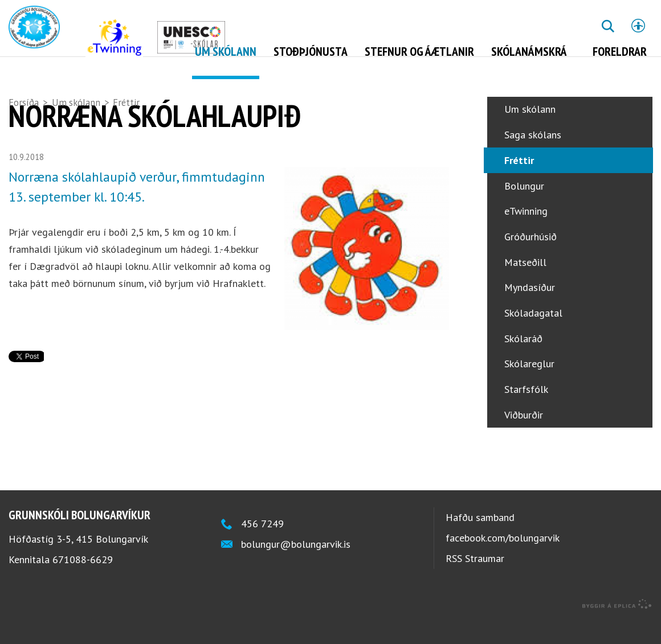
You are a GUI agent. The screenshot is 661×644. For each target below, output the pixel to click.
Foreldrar (620, 51)
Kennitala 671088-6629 (61, 582)
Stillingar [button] (638, 26)
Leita (607, 34)
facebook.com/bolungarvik (503, 561)
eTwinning (526, 234)
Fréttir (126, 102)
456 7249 (262, 546)
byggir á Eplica (617, 627)
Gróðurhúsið (531, 259)
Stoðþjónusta (311, 51)
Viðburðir (524, 438)
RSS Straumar (475, 581)
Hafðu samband (480, 540)
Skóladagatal (533, 336)
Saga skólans (533, 157)
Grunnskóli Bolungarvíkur (79, 538)
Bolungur (524, 209)
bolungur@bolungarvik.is (296, 567)
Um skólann (76, 102)
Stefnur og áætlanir (419, 51)
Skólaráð (523, 361)
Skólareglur (529, 386)
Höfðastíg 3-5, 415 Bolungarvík (78, 562)
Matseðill (525, 285)
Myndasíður (530, 310)
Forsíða (24, 102)
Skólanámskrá (529, 51)
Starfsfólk (526, 412)
